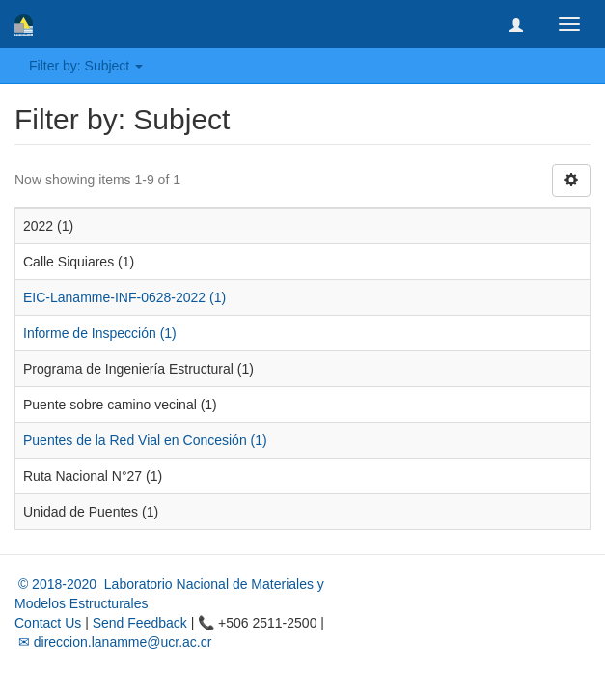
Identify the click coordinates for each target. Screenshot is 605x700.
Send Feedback (140, 623)
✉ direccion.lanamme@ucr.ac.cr (113, 642)
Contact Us (48, 623)
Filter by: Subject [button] (86, 66)
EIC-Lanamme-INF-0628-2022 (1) (124, 297)
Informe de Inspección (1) (100, 333)
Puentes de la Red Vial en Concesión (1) (145, 440)
